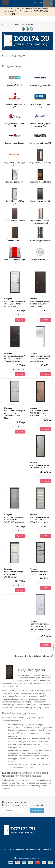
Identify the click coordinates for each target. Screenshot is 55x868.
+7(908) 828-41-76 (12, 14)
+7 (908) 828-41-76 (26, 24)
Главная (5, 56)
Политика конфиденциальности (27, 858)
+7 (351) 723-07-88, (41, 11)
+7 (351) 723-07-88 (10, 24)
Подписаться (37, 810)
